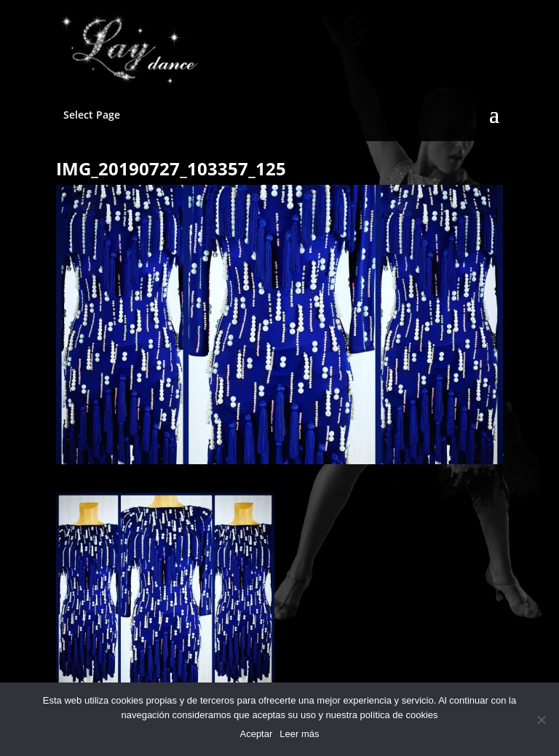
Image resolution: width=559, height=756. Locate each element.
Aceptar (256, 734)
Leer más (299, 734)
